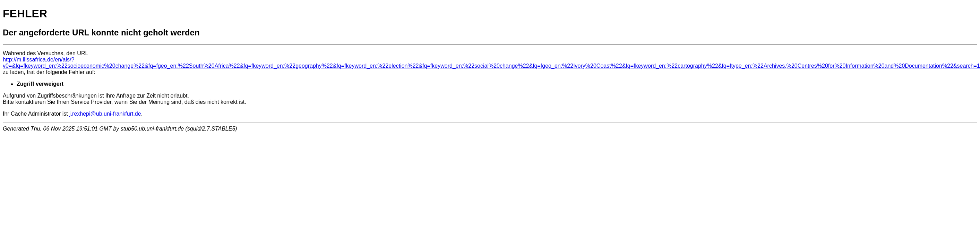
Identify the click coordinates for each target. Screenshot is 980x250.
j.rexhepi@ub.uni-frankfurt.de (105, 114)
